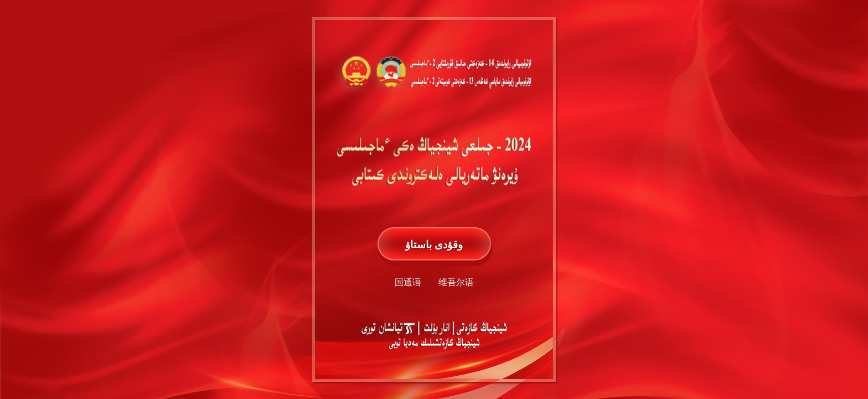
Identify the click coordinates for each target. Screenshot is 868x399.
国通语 (408, 282)
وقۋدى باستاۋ (434, 245)
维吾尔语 (456, 282)
